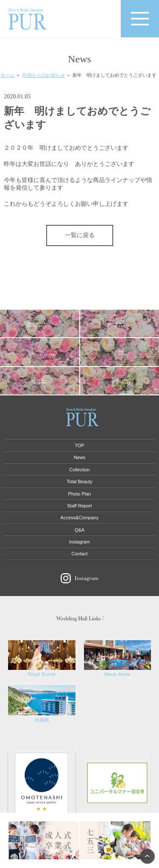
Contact (80, 554)
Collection (79, 470)
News (80, 457)
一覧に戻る (80, 235)
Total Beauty (79, 482)
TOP (79, 445)
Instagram (79, 542)
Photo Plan (80, 494)
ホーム (7, 75)
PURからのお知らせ (44, 75)
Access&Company (80, 518)
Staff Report (79, 506)
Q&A (79, 530)
